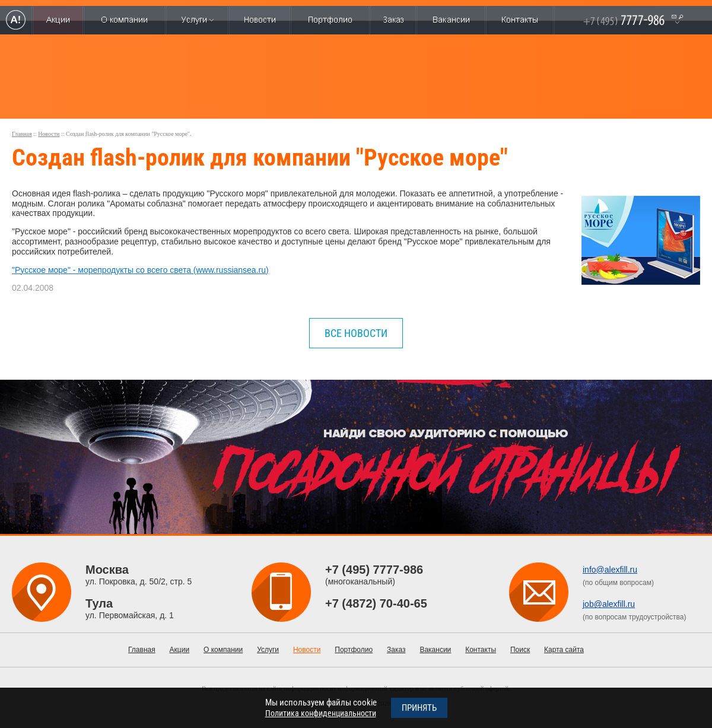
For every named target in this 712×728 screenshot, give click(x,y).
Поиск (520, 650)
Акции (180, 650)
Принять (419, 708)
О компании (223, 650)
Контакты (481, 650)
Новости (49, 134)
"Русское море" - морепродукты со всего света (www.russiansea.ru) (140, 270)
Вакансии (435, 650)
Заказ (396, 650)
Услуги (268, 650)
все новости (356, 333)
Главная (22, 134)
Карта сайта (564, 650)
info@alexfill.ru (610, 570)
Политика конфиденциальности (321, 713)
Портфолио (354, 650)
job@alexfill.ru (609, 604)
